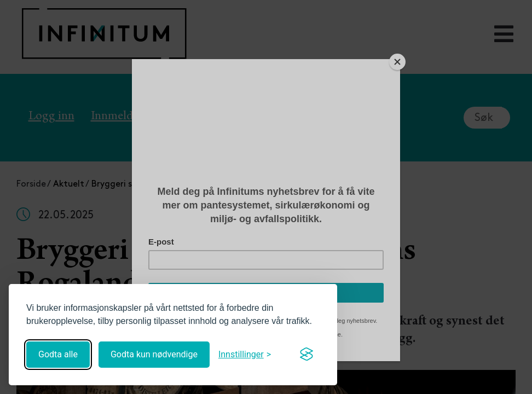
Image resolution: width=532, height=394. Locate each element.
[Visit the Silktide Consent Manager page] (307, 355)
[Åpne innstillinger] (245, 354)
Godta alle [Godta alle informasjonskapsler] (58, 354)
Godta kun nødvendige (154, 354)
